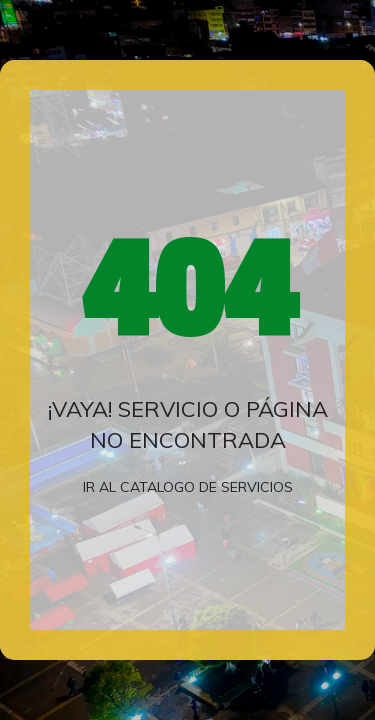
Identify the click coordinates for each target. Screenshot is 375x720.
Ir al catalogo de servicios (188, 487)
